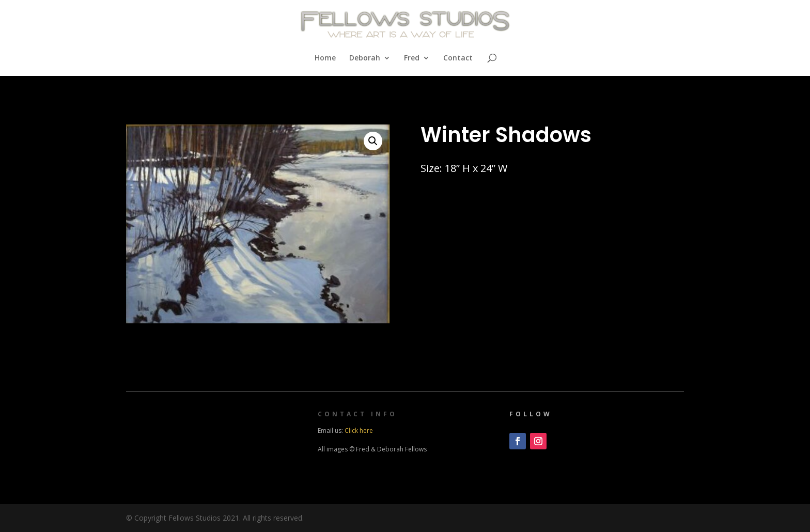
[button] (373, 141)
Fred (412, 58)
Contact (458, 58)
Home (325, 58)
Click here (359, 431)
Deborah (365, 58)
